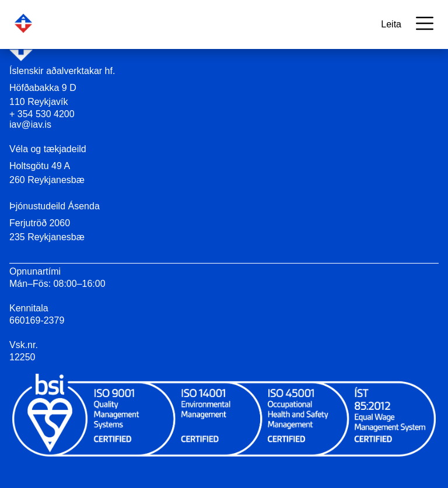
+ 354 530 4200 (42, 114)
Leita (391, 24)
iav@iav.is (30, 124)
